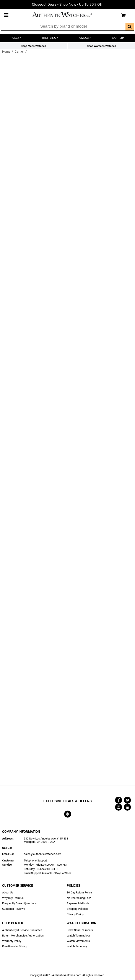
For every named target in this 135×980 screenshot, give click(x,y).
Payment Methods (78, 903)
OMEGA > (85, 38)
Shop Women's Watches (102, 46)
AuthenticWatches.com (67, 15)
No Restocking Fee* (79, 898)
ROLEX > (16, 38)
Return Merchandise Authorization (23, 936)
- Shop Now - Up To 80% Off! (68, 4)
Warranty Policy (12, 941)
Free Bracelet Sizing (14, 946)
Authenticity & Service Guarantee (22, 930)
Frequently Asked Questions (19, 903)
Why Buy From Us (13, 898)
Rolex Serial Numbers (80, 930)
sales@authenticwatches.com (43, 854)
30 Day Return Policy (79, 892)
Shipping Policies (77, 909)
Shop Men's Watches (33, 46)
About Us (8, 892)
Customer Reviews (14, 909)
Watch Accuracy (77, 946)
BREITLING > (50, 38)
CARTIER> (118, 38)
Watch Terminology (79, 936)
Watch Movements (78, 941)
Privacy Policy (75, 914)
